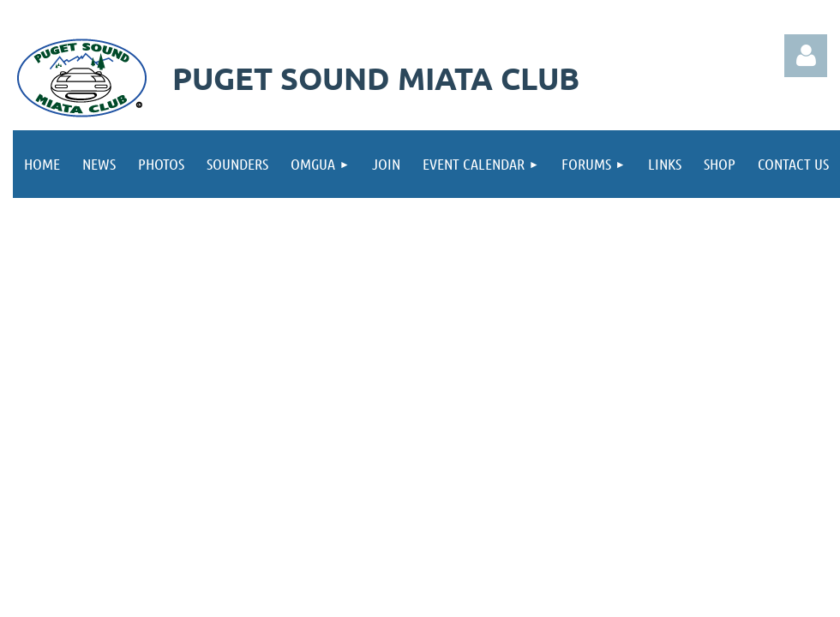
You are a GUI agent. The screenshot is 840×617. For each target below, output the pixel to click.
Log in (806, 56)
